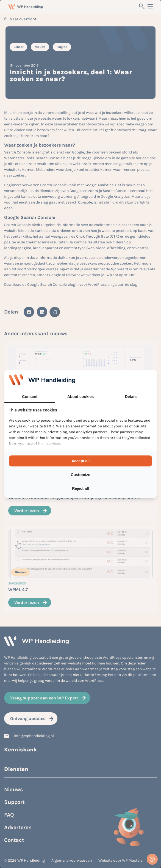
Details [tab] (131, 397)
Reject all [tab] (80, 488)
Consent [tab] (30, 397)
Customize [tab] (81, 475)
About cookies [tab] (80, 397)
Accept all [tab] (80, 461)
